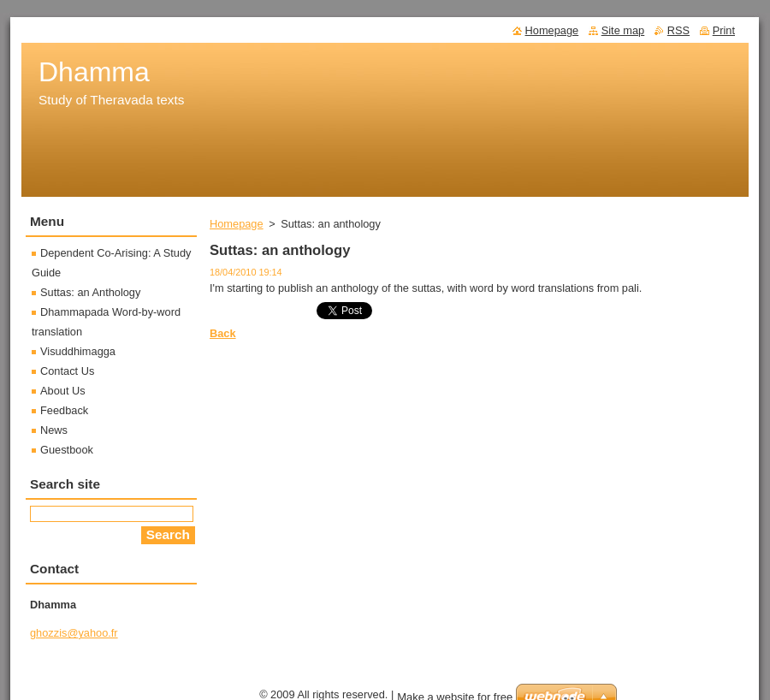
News (54, 430)
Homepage (237, 224)
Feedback (64, 410)
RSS (678, 30)
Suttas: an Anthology (90, 292)
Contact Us (67, 371)
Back (223, 333)
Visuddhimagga (78, 351)
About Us (63, 391)
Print (724, 30)
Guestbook (67, 450)
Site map (623, 30)
